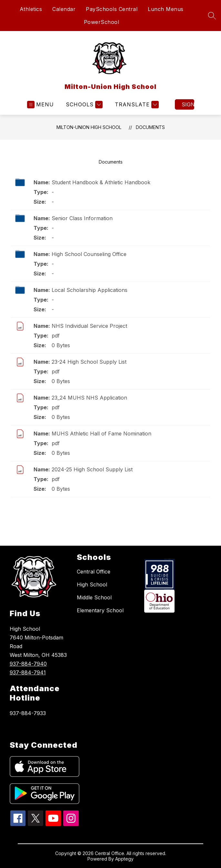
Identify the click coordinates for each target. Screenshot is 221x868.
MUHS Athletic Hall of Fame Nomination (101, 434)
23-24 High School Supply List (89, 362)
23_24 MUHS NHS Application (89, 398)
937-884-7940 (28, 664)
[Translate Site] (136, 105)
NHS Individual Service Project (89, 326)
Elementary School (100, 610)
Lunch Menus (166, 9)
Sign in (188, 104)
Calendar (64, 9)
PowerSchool (102, 22)
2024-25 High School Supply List (92, 469)
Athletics (31, 9)
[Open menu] (40, 105)
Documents (150, 127)
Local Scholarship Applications (90, 290)
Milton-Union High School (89, 127)
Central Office (94, 572)
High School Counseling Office (89, 254)
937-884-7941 (28, 672)
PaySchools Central (112, 9)
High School (92, 584)
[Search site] (212, 16)
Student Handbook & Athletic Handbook (101, 182)
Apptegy (124, 859)
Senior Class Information (82, 218)
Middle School (94, 597)
